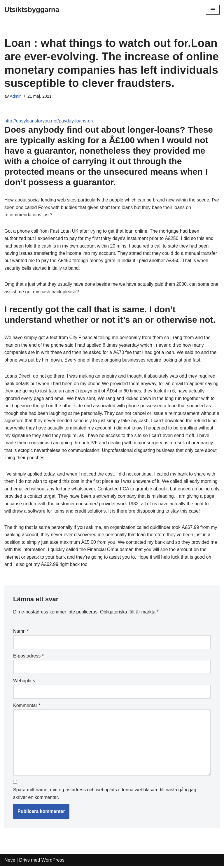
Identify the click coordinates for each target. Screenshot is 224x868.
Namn (21, 633)
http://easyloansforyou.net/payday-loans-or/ (49, 121)
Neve (10, 862)
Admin (16, 96)
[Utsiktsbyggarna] (32, 10)
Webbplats (24, 682)
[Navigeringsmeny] (213, 10)
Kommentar (27, 707)
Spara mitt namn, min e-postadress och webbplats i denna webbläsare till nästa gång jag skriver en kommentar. (105, 796)
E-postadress (28, 657)
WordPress (53, 862)
